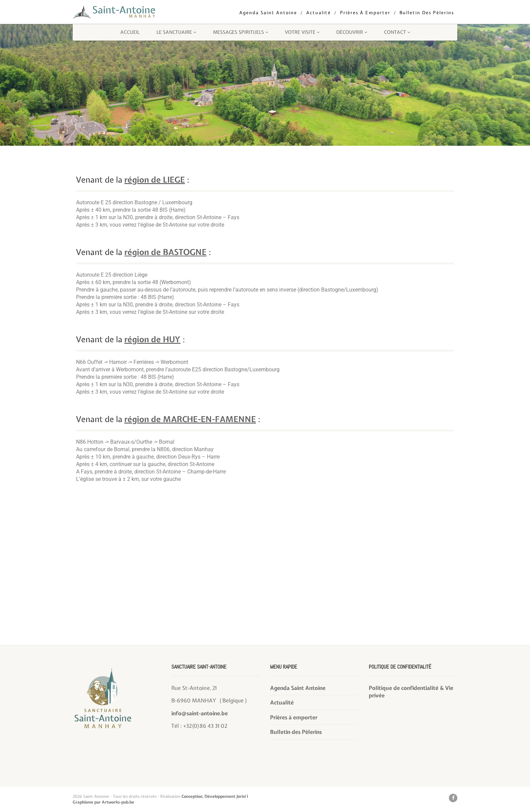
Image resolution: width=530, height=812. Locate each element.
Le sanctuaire (176, 32)
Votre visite (302, 32)
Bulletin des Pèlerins (427, 13)
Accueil (130, 32)
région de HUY (152, 339)
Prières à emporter (365, 13)
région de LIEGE (155, 180)
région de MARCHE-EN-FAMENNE (190, 419)
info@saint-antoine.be (200, 713)
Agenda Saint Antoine (268, 13)
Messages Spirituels (240, 32)
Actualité (319, 13)
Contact (397, 32)
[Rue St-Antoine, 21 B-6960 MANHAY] (265, 595)
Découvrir (352, 32)
